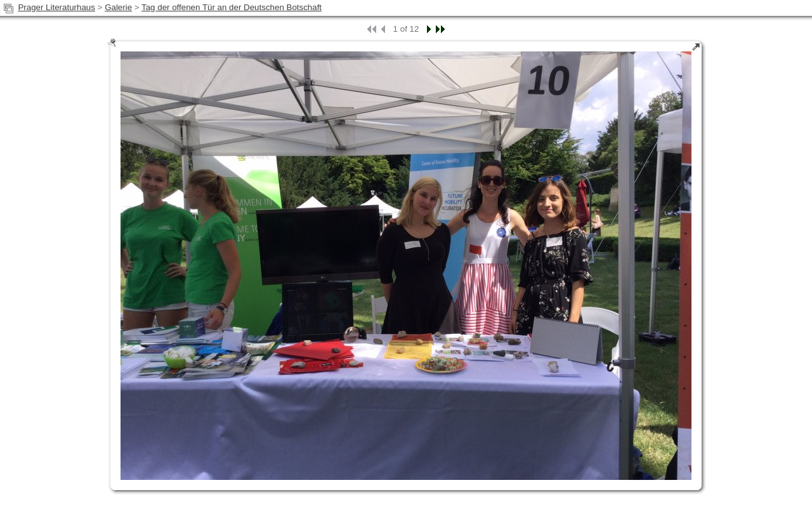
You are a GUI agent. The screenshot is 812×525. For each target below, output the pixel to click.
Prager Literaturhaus (56, 7)
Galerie (118, 7)
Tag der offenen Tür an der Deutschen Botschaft (232, 7)
